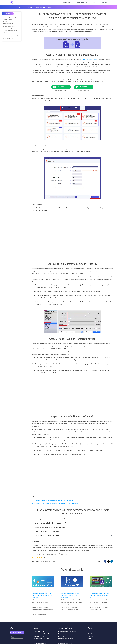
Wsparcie (105, 3)
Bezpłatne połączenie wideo (40, 641)
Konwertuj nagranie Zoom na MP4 (67, 631)
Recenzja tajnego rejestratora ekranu (67, 634)
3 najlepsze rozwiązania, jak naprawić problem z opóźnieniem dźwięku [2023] (54, 500)
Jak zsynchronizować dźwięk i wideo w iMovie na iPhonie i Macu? (99, 595)
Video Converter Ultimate (89, 59)
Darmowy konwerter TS (39, 631)
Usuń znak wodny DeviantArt (66, 639)
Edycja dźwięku (30, 7)
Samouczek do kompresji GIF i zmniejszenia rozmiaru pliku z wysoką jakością (70, 595)
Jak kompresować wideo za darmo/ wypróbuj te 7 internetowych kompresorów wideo (56, 503)
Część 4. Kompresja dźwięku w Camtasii (11, 31)
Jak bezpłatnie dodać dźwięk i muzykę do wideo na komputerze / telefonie (42, 595)
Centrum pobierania (17, 632)
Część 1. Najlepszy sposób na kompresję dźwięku (11, 18)
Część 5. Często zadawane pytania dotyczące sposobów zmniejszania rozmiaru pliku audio (12, 37)
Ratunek (96, 3)
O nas (90, 631)
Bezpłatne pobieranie (64, 87)
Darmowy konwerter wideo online (41, 639)
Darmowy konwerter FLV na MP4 (41, 634)
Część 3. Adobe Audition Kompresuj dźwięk (9, 27)
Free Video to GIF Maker (39, 636)
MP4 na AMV (62, 636)
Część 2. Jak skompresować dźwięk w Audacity (10, 23)
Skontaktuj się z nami (93, 634)
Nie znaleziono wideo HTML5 (66, 641)
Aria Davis (37, 554)
